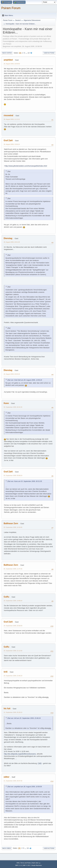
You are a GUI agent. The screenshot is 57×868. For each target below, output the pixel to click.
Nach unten (7, 53)
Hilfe (18, 863)
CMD (40, 763)
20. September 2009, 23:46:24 (13, 676)
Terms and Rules (26, 863)
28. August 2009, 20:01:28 (12, 242)
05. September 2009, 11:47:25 (13, 569)
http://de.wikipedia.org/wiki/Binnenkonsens (20, 754)
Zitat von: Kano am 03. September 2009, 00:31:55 (25, 481)
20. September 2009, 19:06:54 (13, 601)
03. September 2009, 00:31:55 (13, 407)
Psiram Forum (11, 8)
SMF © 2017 (27, 865)
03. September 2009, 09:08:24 (13, 476)
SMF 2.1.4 (18, 865)
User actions (49, 53)
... (27, 53)
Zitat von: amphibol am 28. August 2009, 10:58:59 (25, 787)
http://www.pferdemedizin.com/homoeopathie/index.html (26, 166)
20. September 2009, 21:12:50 (13, 651)
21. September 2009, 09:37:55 (13, 781)
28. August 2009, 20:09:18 (12, 374)
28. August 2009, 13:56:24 (12, 144)
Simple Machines (37, 865)
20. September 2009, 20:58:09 (13, 626)
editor (6, 777)
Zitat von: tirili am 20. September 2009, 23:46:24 (24, 718)
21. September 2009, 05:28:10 (13, 712)
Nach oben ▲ (36, 863)
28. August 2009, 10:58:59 (12, 64)
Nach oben (7, 848)
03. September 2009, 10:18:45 (13, 527)
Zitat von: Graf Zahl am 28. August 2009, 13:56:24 (25, 380)
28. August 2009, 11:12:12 (12, 119)
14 (29, 53)
